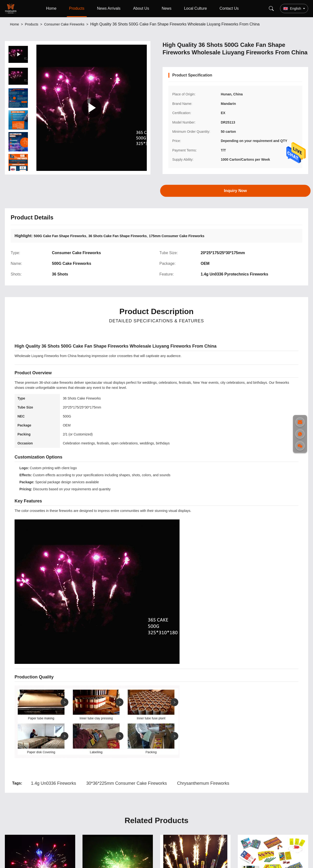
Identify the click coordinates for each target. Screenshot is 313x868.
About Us (141, 8)
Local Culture (195, 8)
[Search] (271, 8)
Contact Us (229, 8)
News (166, 8)
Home (51, 8)
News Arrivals (109, 8)
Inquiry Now (235, 191)
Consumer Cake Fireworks (64, 24)
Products (77, 8)
